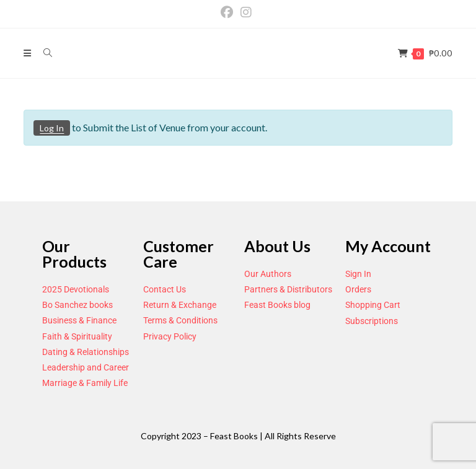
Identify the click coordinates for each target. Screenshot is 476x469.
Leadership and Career (86, 367)
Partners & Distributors (288, 289)
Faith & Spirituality (77, 336)
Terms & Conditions (180, 320)
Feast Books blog (277, 305)
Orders (358, 289)
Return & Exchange (180, 305)
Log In (52, 128)
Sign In (358, 274)
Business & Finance (79, 320)
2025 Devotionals (76, 289)
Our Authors (268, 274)
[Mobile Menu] (29, 53)
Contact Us (165, 289)
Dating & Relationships (86, 352)
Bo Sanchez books (77, 305)
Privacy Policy (170, 336)
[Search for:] (43, 53)
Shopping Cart (373, 305)
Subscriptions (372, 321)
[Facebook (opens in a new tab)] (229, 12)
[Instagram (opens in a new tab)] (246, 12)
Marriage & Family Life (85, 383)
